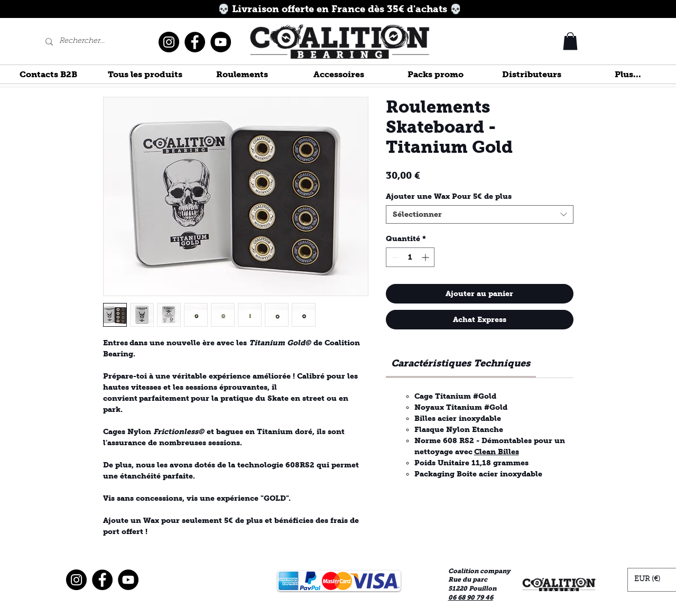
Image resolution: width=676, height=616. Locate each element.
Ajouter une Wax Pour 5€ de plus (449, 196)
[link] (461, 363)
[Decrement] (394, 257)
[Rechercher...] (83, 42)
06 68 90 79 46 (471, 597)
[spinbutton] (410, 257)
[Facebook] (195, 42)
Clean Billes (497, 452)
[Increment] (426, 257)
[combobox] (480, 214)
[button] (570, 41)
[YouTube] (221, 42)
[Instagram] (169, 42)
